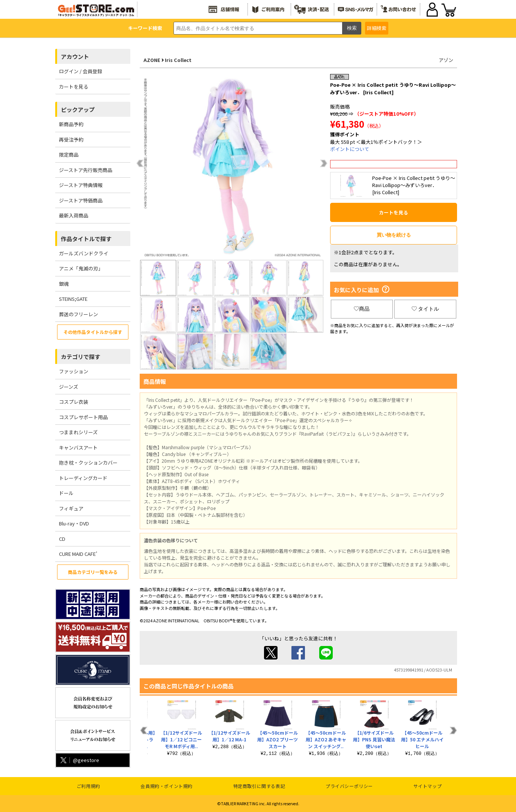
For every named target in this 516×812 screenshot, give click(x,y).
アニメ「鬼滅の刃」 (81, 268)
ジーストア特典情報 (81, 185)
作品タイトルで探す (86, 239)
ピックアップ (78, 109)
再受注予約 (71, 140)
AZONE (152, 60)
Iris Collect (178, 60)
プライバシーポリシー (349, 786)
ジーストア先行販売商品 (86, 170)
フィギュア (71, 508)
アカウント (75, 57)
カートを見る (74, 87)
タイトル (425, 309)
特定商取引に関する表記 (259, 786)
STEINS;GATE (73, 299)
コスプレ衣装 (74, 402)
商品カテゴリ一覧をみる (93, 572)
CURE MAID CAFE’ (78, 554)
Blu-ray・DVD (74, 523)
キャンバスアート (78, 448)
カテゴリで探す (81, 357)
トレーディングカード (83, 478)
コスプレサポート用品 (83, 417)
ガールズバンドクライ (84, 253)
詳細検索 (377, 28)
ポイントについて (350, 149)
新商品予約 (71, 124)
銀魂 (64, 284)
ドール (66, 493)
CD (62, 539)
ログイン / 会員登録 (81, 71)
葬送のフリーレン (78, 314)
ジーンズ (69, 387)
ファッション (74, 371)
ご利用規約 (88, 786)
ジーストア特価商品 (81, 200)
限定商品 (69, 155)
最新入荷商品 (74, 215)
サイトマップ (428, 786)
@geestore (79, 760)
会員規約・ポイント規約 (167, 786)
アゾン (446, 60)
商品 (362, 309)
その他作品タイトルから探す (93, 332)
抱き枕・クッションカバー (88, 463)
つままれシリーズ (78, 432)
